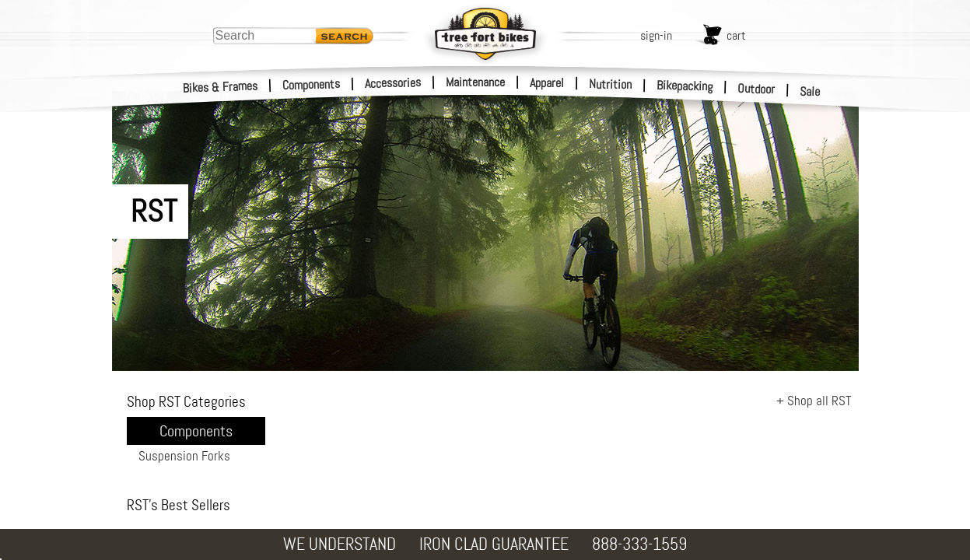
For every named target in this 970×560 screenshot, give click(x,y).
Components (312, 84)
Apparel (547, 83)
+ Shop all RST (814, 401)
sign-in (656, 35)
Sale (810, 92)
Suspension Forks (184, 456)
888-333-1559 (639, 544)
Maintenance (475, 82)
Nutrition (610, 84)
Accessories (393, 83)
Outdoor (756, 89)
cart (736, 35)
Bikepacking (685, 86)
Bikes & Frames (221, 87)
